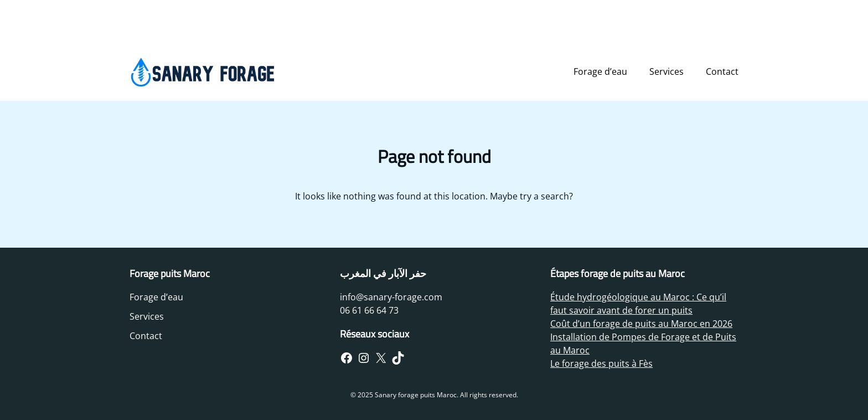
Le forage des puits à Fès (601, 363)
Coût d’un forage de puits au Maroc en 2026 (641, 324)
